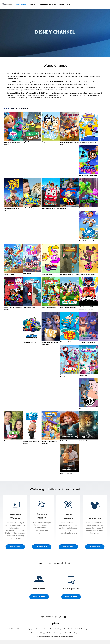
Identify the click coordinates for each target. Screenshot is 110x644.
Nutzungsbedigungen (27, 633)
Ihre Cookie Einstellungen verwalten (84, 633)
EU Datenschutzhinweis (42, 633)
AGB (18, 633)
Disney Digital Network (47, 4)
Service (61, 4)
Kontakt (70, 4)
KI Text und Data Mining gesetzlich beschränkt (43, 636)
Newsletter (11, 633)
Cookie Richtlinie (68, 633)
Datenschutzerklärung (56, 633)
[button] (56, 621)
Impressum (99, 633)
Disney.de (60, 636)
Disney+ (32, 4)
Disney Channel (21, 4)
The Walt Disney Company (72, 636)
